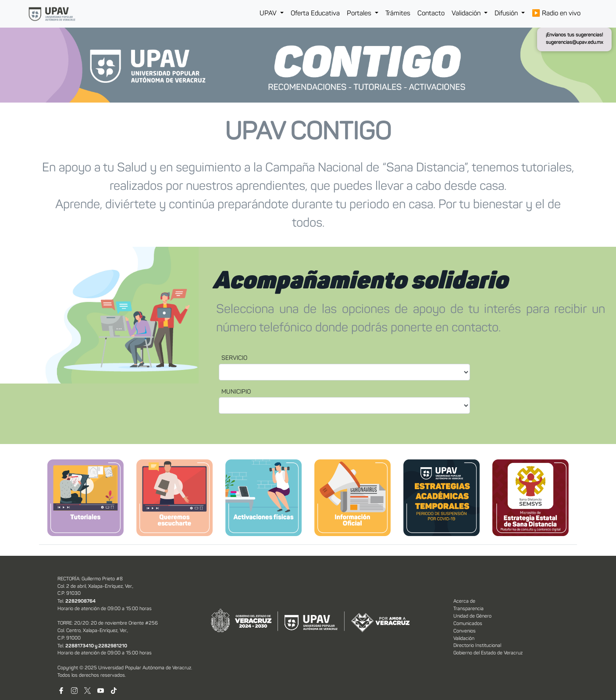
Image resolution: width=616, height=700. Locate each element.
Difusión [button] (507, 14)
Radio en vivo (556, 14)
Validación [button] (467, 14)
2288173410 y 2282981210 (96, 646)
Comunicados (468, 624)
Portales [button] (360, 14)
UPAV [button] (269, 14)
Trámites (398, 14)
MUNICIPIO (236, 392)
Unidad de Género (472, 616)
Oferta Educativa (315, 14)
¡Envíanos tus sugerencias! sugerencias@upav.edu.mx (574, 39)
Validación (464, 639)
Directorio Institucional (477, 646)
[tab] (86, 498)
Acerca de (464, 602)
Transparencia (468, 609)
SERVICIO (234, 358)
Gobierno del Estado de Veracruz (488, 653)
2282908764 (80, 601)
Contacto (431, 14)
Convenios (465, 631)
